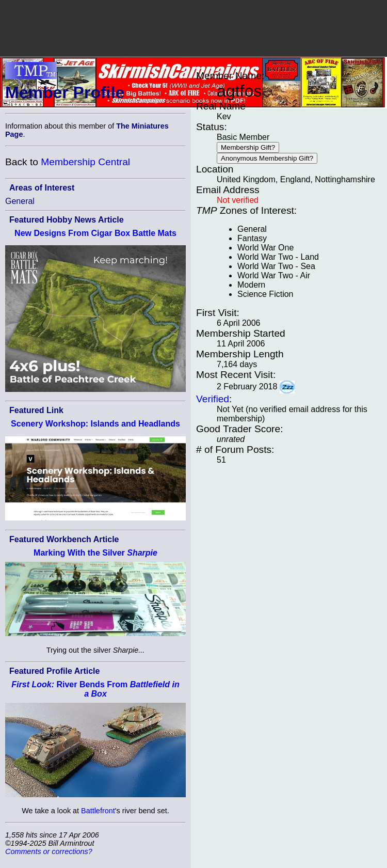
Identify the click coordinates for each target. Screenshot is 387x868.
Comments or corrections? (49, 851)
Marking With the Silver (95, 553)
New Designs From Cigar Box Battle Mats (95, 233)
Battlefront (98, 811)
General (20, 201)
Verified (213, 399)
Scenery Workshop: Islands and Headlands (95, 424)
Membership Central (85, 162)
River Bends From (95, 689)
